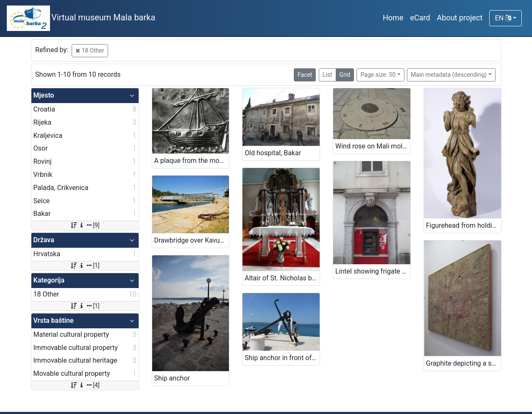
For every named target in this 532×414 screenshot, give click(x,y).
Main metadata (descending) (449, 75)
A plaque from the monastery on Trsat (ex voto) (192, 161)
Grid (345, 75)
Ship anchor (172, 378)
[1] (85, 266)
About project (460, 18)
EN (503, 18)
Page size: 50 (378, 75)
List (327, 75)
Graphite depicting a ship (463, 363)
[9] (85, 225)
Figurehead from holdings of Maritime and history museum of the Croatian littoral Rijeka (464, 225)
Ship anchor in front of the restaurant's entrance (282, 358)
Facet (305, 75)
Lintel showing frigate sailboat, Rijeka (373, 271)
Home (393, 18)
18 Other (90, 50)
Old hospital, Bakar (273, 153)
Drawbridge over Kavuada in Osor (192, 240)
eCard (420, 18)
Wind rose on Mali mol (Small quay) (373, 146)
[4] (85, 385)
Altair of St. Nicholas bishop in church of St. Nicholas (282, 278)
